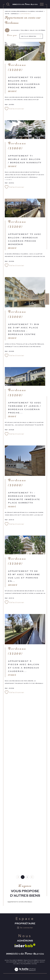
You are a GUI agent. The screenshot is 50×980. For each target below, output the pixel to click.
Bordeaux (15, 14)
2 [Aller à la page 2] (27, 877)
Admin (42, 962)
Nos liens (16, 964)
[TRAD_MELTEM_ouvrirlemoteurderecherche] (8, 4)
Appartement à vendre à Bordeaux (20, 902)
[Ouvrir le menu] (42, 4)
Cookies (34, 964)
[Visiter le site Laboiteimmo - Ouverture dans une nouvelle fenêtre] (25, 972)
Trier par (12, 36)
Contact (47, 299)
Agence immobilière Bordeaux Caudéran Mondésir (24, 11)
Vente (7, 14)
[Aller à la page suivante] (32, 877)
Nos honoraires (11, 962)
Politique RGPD (25, 964)
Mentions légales (33, 962)
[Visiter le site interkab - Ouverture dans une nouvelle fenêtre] (25, 945)
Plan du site (22, 962)
